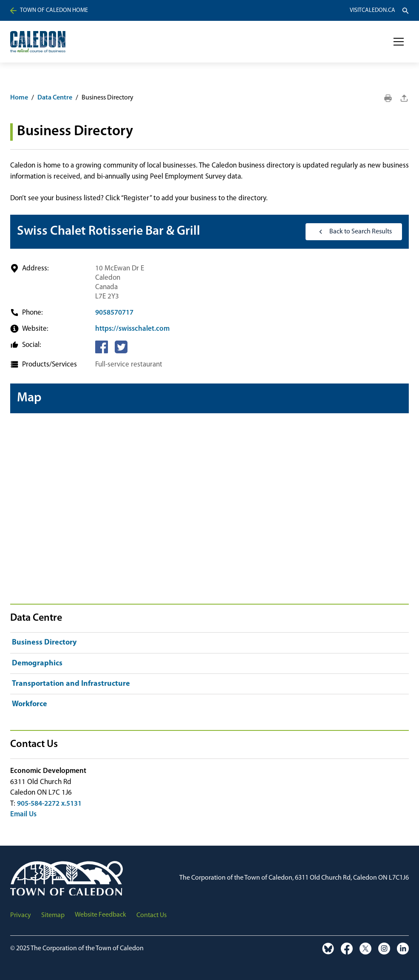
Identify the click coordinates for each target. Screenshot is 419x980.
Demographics (37, 663)
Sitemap (53, 915)
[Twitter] (121, 347)
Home (19, 98)
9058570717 (114, 313)
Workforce (30, 704)
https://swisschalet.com (132, 329)
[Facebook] (102, 347)
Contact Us (151, 915)
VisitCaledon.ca (372, 11)
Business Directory (44, 643)
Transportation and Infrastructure (71, 684)
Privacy (21, 915)
